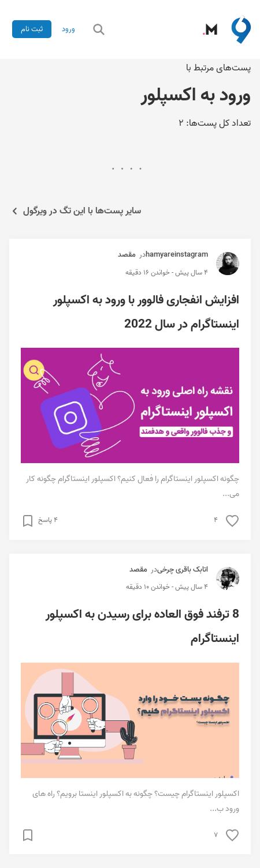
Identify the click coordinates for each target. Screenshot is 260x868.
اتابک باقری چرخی (183, 570)
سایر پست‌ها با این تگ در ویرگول (75, 211)
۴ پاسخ (48, 520)
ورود (68, 29)
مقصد (127, 255)
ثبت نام (32, 29)
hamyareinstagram (177, 255)
